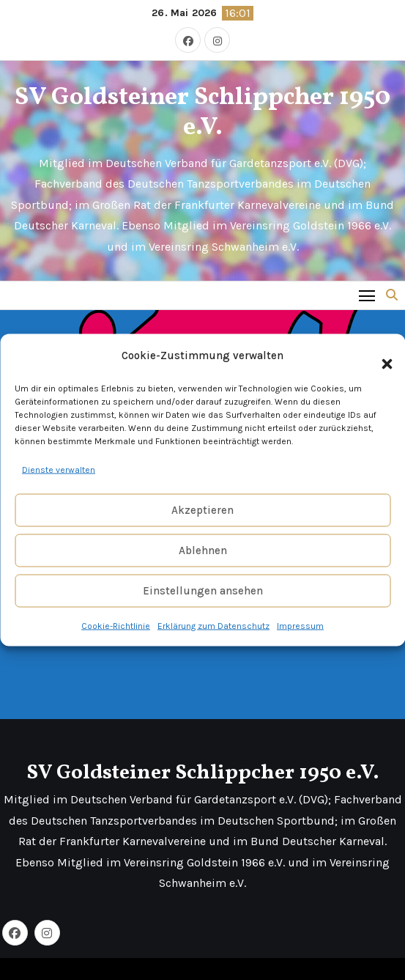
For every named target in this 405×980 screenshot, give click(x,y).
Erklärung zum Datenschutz (213, 626)
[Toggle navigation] (367, 295)
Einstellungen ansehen (203, 591)
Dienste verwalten (59, 469)
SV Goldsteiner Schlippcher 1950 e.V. (202, 113)
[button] (379, 355)
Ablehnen (203, 550)
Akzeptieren (202, 510)
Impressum (300, 626)
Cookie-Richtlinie (116, 626)
